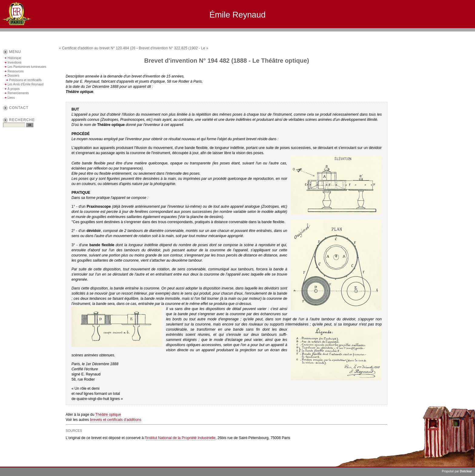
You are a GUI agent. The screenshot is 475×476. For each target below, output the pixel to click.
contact (19, 108)
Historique (14, 58)
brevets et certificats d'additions (116, 420)
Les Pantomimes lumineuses (27, 67)
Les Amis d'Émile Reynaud (26, 84)
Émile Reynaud (237, 15)
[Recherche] (14, 125)
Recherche (22, 120)
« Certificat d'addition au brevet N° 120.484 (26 (97, 48)
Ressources (16, 71)
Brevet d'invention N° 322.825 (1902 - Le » (174, 48)
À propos (14, 89)
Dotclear (466, 471)
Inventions (15, 63)
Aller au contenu (408, 34)
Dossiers (13, 76)
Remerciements (18, 93)
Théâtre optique (108, 415)
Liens (11, 98)
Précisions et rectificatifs (25, 80)
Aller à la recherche (457, 34)
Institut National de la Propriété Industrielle (181, 438)
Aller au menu (431, 34)
